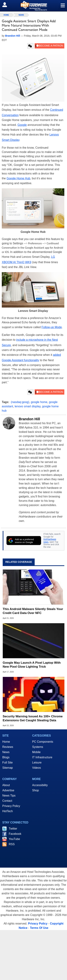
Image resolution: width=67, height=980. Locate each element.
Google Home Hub (18, 178)
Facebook (15, 834)
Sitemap (8, 768)
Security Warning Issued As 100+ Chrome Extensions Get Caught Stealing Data (33, 718)
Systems (38, 747)
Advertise (8, 790)
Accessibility (40, 785)
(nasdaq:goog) (20, 402)
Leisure (37, 763)
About (6, 785)
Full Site (8, 763)
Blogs (6, 757)
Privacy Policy (11, 806)
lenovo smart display (28, 406)
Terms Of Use (39, 928)
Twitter (13, 829)
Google (22, 125)
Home (6, 742)
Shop (35, 790)
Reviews (8, 747)
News (21, 15)
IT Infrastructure (42, 757)
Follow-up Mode (52, 327)
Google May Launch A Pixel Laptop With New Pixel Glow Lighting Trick (32, 665)
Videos (37, 768)
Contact (7, 801)
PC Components (43, 742)
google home (39, 402)
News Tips (9, 796)
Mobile (36, 752)
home (6, 15)
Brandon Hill (29, 419)
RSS (12, 844)
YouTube (14, 839)
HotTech (8, 811)
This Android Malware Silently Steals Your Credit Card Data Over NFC (33, 611)
